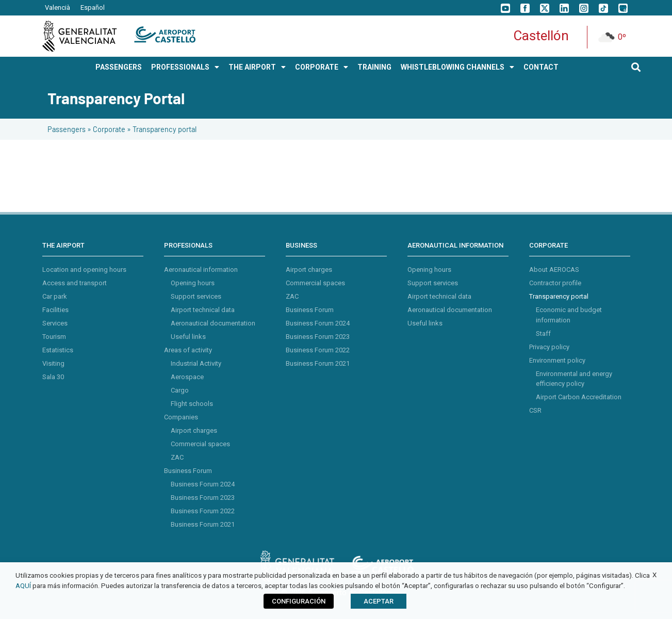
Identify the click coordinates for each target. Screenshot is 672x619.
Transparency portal (559, 296)
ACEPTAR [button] (379, 601)
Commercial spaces (200, 444)
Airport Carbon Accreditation (579, 397)
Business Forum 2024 (203, 484)
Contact (541, 67)
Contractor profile (555, 283)
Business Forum (188, 471)
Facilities (55, 310)
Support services (196, 296)
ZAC (177, 457)
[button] (636, 67)
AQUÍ (23, 586)
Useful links (188, 337)
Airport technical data (203, 310)
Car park (55, 296)
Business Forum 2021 (203, 524)
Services (55, 323)
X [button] (654, 575)
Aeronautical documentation (213, 323)
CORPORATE (322, 67)
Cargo (180, 390)
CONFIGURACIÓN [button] (299, 601)
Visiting (53, 363)
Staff (543, 333)
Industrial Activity (196, 363)
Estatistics (58, 350)
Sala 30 (53, 377)
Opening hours (193, 283)
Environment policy (557, 360)
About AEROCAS (554, 270)
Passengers (67, 129)
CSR (535, 410)
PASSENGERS (119, 67)
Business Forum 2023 (203, 498)
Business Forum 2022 (203, 511)
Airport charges (194, 430)
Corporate (109, 129)
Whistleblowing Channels (457, 67)
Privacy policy (549, 347)
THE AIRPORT (257, 67)
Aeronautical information (201, 270)
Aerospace (187, 377)
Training (374, 67)
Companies (181, 417)
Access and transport (75, 283)
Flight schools (192, 404)
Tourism (54, 337)
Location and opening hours (84, 270)
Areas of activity (188, 350)
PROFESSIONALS (185, 67)
